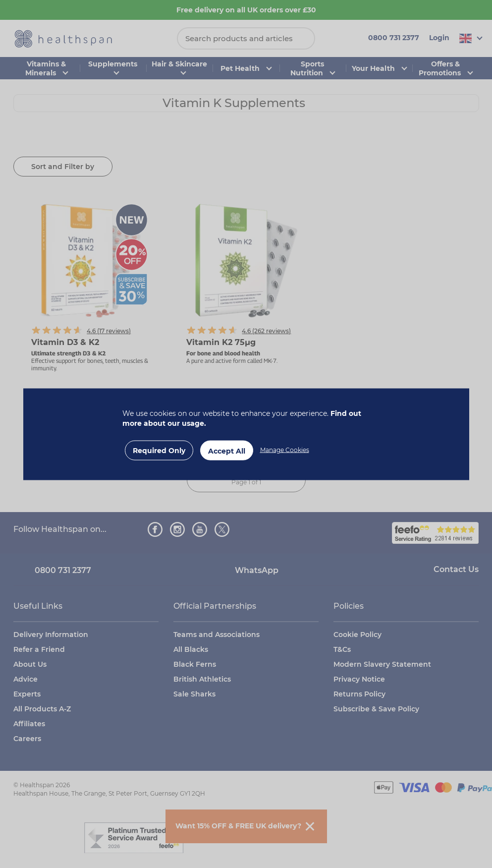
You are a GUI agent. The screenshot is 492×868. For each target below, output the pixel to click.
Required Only (159, 450)
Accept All (227, 451)
